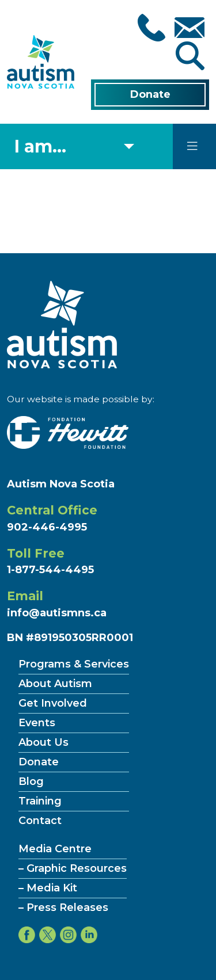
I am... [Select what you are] (40, 146)
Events (37, 723)
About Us (43, 742)
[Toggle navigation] (192, 146)
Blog (31, 781)
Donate (150, 94)
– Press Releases (63, 907)
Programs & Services (74, 664)
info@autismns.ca (57, 613)
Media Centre (55, 849)
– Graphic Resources (73, 868)
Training (40, 801)
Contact (40, 821)
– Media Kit (48, 888)
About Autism (55, 684)
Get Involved (53, 703)
